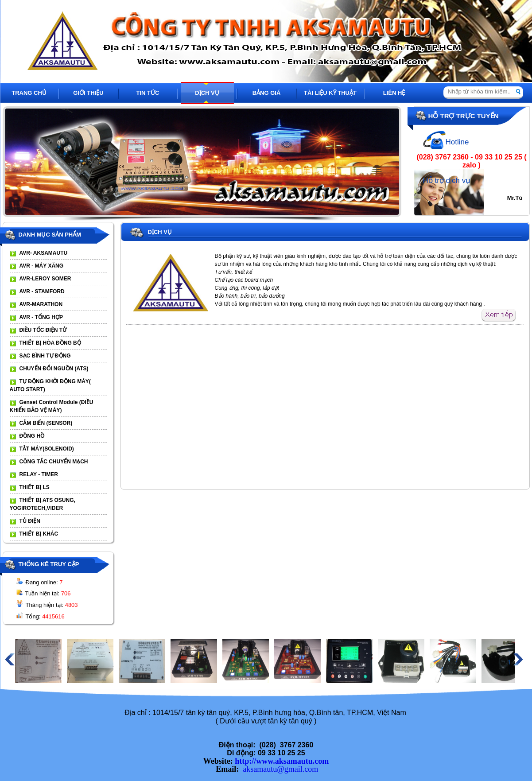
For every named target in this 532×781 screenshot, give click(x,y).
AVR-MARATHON (41, 304)
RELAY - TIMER (39, 474)
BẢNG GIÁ (267, 93)
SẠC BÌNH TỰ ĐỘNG (45, 356)
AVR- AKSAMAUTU (44, 253)
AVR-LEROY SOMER (45, 279)
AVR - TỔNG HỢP (41, 317)
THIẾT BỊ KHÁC (39, 534)
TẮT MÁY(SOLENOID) (47, 449)
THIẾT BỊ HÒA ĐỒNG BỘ (50, 343)
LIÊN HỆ (394, 93)
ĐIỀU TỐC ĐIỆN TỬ (43, 330)
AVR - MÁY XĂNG (42, 266)
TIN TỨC (148, 93)
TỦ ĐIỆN (30, 521)
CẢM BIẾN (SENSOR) (46, 423)
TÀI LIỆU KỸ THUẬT (330, 93)
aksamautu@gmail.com (280, 769)
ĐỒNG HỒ (32, 436)
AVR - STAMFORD (42, 291)
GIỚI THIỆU (88, 93)
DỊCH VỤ (207, 93)
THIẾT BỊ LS (35, 487)
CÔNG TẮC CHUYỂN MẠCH (54, 462)
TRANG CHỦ (29, 93)
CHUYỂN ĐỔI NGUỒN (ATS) (54, 369)
